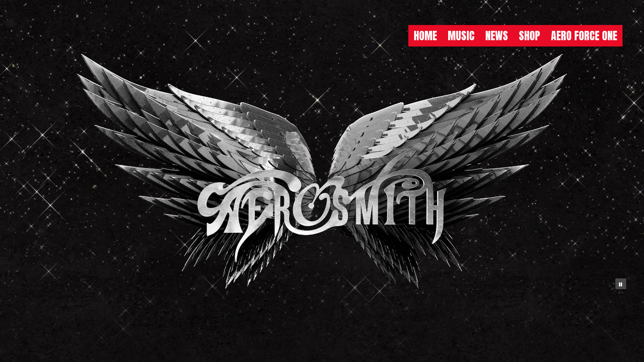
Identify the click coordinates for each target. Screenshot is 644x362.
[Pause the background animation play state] (621, 284)
